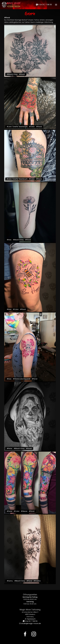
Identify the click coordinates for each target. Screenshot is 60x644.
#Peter (9, 449)
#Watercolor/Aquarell (22, 379)
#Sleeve (24, 511)
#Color (32, 127)
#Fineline (37, 581)
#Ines (9, 240)
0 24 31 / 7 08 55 (44, 5)
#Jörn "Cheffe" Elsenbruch (17, 127)
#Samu (10, 581)
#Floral (22, 74)
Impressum (30, 619)
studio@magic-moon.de (30, 623)
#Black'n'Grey (12, 74)
